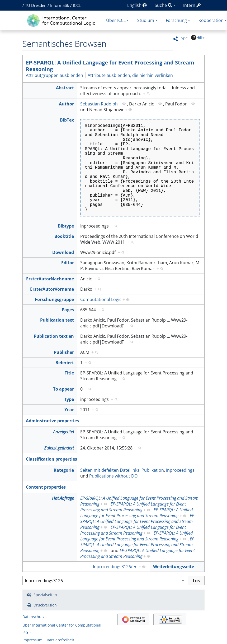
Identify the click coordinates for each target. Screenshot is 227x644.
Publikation (153, 470)
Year (69, 410)
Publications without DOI (114, 476)
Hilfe (198, 38)
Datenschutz (34, 617)
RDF (184, 39)
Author (66, 104)
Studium (146, 20)
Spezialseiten (45, 595)
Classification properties (51, 459)
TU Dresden (36, 5)
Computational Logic (101, 299)
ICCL (77, 5)
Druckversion (45, 605)
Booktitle (64, 236)
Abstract (65, 88)
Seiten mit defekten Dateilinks (110, 470)
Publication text (57, 320)
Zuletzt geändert (59, 448)
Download (63, 252)
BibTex (67, 120)
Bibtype (66, 226)
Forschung (176, 20)
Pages (68, 310)
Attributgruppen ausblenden (55, 75)
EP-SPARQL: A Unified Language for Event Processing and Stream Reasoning (110, 66)
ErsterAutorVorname (52, 289)
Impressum (32, 640)
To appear (63, 389)
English (137, 5)
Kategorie (64, 470)
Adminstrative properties (52, 421)
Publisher (64, 352)
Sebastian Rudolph (99, 104)
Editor (68, 263)
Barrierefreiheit (60, 640)
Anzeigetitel (63, 432)
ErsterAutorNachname (50, 279)
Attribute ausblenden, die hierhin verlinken (130, 75)
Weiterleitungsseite (174, 567)
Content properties (46, 487)
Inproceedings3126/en (115, 567)
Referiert (65, 363)
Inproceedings (180, 470)
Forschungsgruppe (54, 299)
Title (69, 373)
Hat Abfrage (63, 498)
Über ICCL (116, 20)
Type (69, 399)
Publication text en (54, 336)
